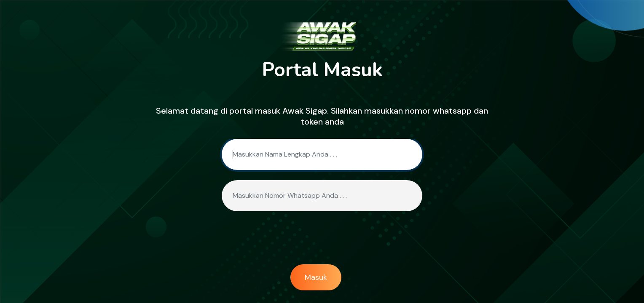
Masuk (316, 277)
